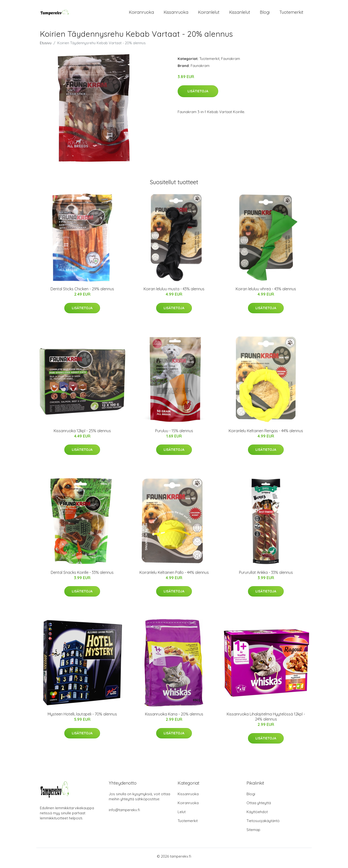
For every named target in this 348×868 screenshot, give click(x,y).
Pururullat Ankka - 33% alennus (266, 576)
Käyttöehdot (257, 815)
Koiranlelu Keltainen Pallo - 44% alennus (174, 576)
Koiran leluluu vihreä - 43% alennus (266, 292)
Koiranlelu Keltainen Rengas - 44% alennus (266, 434)
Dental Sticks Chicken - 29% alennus (82, 292)
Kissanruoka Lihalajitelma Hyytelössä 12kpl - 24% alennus (266, 720)
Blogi (265, 14)
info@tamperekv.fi (124, 813)
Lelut (182, 815)
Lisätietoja (198, 95)
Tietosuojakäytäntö (263, 824)
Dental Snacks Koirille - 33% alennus (82, 576)
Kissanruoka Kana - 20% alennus (174, 717)
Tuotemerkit (291, 14)
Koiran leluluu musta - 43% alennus (174, 292)
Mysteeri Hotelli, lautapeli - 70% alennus (82, 717)
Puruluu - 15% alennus (174, 434)
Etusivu (46, 46)
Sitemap (253, 833)
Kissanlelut (240, 14)
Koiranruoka (141, 14)
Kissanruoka (176, 14)
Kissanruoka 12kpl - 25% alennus (82, 434)
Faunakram (231, 62)
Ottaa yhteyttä (259, 806)
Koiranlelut (209, 14)
